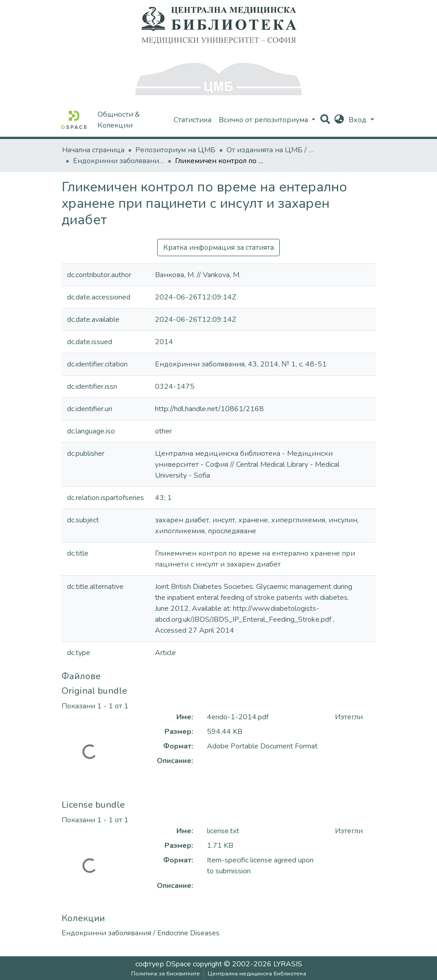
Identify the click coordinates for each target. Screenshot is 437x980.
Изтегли (349, 717)
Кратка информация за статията (218, 248)
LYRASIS (288, 964)
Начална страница (93, 150)
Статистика (193, 120)
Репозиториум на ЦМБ (175, 150)
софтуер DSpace (163, 964)
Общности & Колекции (119, 120)
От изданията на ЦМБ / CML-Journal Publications (272, 150)
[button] (339, 120)
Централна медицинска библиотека (257, 974)
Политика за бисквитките (166, 974)
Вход (358, 120)
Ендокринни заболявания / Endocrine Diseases (118, 161)
